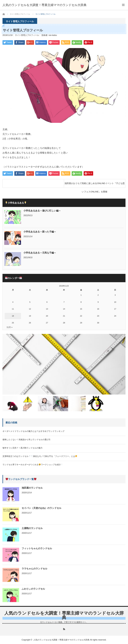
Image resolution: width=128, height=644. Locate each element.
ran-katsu (53, 35)
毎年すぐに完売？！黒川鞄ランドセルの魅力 (22, 448)
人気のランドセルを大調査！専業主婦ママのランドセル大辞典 (64, 615)
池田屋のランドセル (32, 488)
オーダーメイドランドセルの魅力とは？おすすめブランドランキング (33, 431)
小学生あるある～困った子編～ (40, 232)
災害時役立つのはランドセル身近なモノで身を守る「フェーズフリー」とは (40, 456)
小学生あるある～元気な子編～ (40, 253)
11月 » (9, 327)
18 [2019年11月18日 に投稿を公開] (13, 316)
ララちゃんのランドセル (34, 569)
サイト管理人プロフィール (27, 35)
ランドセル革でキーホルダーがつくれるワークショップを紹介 (33, 465)
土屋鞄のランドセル (32, 528)
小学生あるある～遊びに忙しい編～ (42, 211)
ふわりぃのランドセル (33, 589)
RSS (64, 629)
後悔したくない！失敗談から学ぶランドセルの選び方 (26, 440)
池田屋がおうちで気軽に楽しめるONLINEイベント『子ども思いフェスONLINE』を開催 (94, 185)
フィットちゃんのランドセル (37, 548)
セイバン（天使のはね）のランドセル (41, 508)
